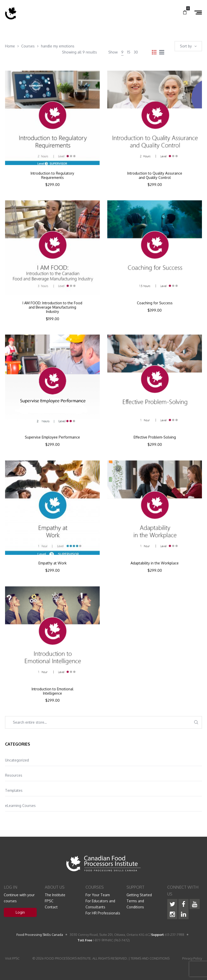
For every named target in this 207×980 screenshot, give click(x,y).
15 (129, 52)
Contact (51, 907)
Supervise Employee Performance (52, 437)
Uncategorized (17, 760)
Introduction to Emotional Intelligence (53, 691)
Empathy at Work (53, 563)
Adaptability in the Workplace (155, 563)
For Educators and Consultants (100, 904)
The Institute (55, 895)
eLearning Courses (20, 806)
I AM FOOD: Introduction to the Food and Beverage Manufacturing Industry (52, 307)
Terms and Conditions (135, 904)
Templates (14, 790)
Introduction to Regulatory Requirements (52, 175)
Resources (14, 775)
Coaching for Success (155, 303)
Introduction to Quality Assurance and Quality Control (155, 175)
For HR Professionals (103, 913)
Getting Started (139, 895)
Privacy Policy (192, 958)
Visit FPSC (12, 958)
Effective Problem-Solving (155, 437)
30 (136, 52)
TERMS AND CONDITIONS (150, 958)
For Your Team (98, 895)
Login (20, 912)
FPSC (49, 901)
